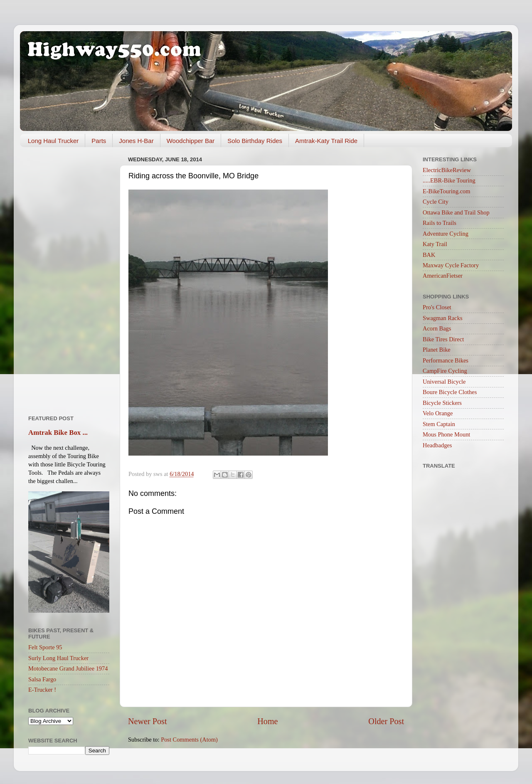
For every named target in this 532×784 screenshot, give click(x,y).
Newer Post (148, 721)
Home (267, 721)
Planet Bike (437, 350)
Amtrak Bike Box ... (58, 433)
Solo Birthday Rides (255, 141)
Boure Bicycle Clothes (450, 392)
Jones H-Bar (136, 141)
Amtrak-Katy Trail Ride (326, 141)
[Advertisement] (69, 278)
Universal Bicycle (444, 382)
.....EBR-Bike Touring (449, 180)
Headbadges (437, 445)
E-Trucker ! (42, 690)
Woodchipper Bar (191, 141)
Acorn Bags (437, 328)
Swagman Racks (443, 318)
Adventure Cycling (446, 234)
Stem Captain (439, 424)
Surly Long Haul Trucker (58, 658)
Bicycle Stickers (442, 403)
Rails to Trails (440, 223)
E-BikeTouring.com (447, 191)
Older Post (386, 721)
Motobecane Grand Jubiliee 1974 (68, 668)
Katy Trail (435, 244)
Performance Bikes (446, 360)
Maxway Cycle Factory (451, 265)
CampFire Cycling (445, 371)
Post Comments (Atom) (189, 740)
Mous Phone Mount (446, 434)
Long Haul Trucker (53, 141)
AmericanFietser (443, 276)
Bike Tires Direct (443, 339)
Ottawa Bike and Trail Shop (456, 212)
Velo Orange (438, 413)
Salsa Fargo (42, 679)
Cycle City (436, 202)
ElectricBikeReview (447, 170)
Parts (99, 141)
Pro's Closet (437, 307)
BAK (429, 255)
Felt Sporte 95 (45, 647)
